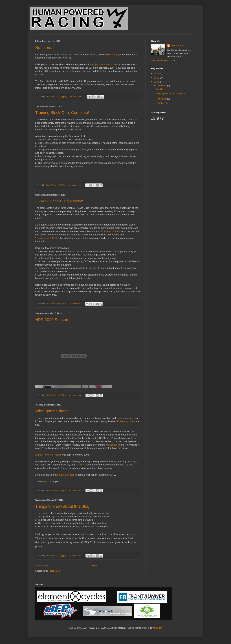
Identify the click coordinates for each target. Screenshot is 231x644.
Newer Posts (42, 566)
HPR (79, 465)
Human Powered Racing (48, 455)
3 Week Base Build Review (59, 201)
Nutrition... (44, 48)
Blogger (158, 628)
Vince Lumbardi (112, 231)
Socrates (114, 445)
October (161, 103)
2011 (157, 78)
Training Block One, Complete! (62, 113)
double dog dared (126, 421)
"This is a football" (45, 238)
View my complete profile (163, 60)
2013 (157, 73)
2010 (157, 82)
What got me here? (52, 411)
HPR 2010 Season (52, 320)
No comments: (76, 97)
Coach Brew (177, 46)
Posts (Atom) (55, 571)
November (162, 99)
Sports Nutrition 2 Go (105, 64)
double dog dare (66, 475)
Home (95, 566)
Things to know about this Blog (62, 506)
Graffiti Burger (114, 54)
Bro (46, 481)
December (162, 86)
